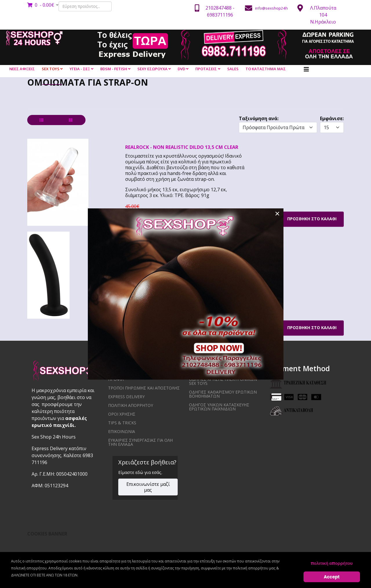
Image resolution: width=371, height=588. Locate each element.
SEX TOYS (51, 69)
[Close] (277, 214)
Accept (332, 577)
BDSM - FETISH (114, 69)
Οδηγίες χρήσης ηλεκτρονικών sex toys (223, 381)
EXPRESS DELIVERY (126, 397)
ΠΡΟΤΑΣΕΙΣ (206, 69)
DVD (181, 69)
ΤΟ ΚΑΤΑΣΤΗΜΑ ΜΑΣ (266, 69)
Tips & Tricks (122, 423)
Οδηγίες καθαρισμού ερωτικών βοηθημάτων (223, 394)
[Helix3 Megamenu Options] (306, 69)
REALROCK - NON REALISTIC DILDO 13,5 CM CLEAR (182, 147)
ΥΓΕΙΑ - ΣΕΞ (80, 69)
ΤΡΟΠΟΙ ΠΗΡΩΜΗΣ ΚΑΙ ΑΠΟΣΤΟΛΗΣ (144, 388)
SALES (233, 69)
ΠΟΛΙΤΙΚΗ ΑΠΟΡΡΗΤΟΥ (131, 405)
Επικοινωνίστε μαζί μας (148, 487)
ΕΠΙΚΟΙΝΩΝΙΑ (122, 431)
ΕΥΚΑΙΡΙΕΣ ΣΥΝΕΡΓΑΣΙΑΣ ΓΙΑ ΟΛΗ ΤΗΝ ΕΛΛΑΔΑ (140, 442)
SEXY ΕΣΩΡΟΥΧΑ (152, 69)
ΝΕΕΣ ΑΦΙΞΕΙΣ (22, 69)
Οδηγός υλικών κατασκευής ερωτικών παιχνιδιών (219, 407)
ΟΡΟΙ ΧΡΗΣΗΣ (122, 414)
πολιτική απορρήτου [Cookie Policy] (332, 563)
